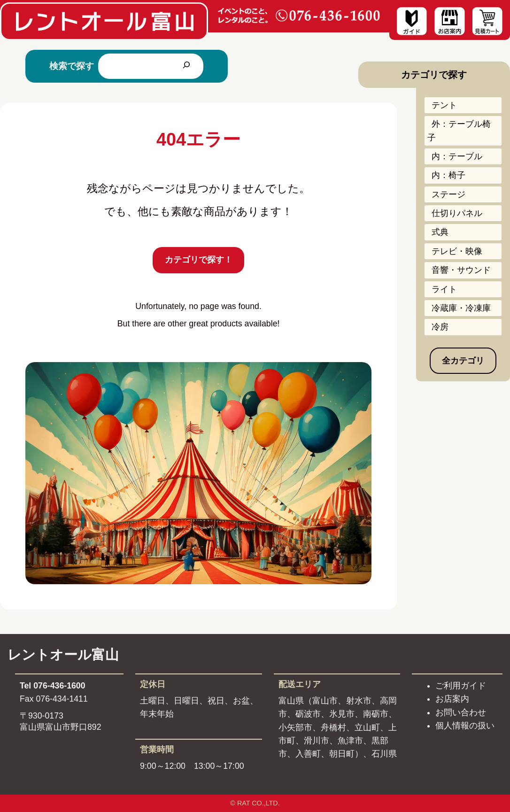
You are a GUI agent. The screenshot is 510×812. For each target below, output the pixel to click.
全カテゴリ (463, 361)
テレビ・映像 (457, 251)
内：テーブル (457, 156)
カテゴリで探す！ (199, 260)
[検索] (186, 66)
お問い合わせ (461, 712)
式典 (440, 232)
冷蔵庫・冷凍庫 (461, 308)
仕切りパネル (457, 213)
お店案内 (452, 699)
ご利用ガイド (461, 686)
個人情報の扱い (465, 726)
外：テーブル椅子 (459, 131)
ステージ (448, 194)
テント (444, 105)
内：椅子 (448, 175)
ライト (444, 289)
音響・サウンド (461, 270)
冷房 (440, 327)
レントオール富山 (63, 655)
